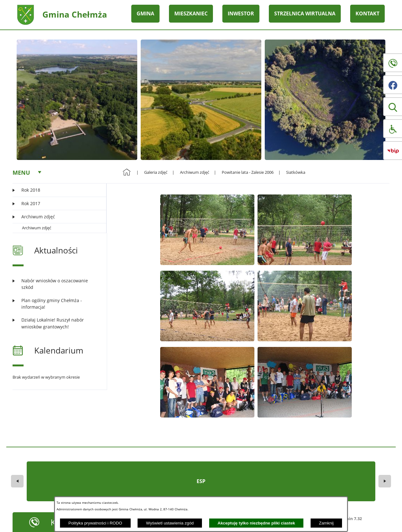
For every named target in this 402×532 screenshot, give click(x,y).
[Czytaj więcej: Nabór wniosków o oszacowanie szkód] (56, 284)
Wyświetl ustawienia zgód (170, 523)
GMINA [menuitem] (145, 13)
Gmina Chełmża (75, 14)
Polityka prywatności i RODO (95, 523)
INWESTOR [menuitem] (241, 13)
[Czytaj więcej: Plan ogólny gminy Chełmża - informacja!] (56, 304)
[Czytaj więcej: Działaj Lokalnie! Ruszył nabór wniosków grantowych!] (56, 323)
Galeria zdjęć (156, 172)
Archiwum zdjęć (37, 228)
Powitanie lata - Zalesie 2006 (248, 172)
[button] (393, 107)
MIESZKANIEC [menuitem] (191, 13)
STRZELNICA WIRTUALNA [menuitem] (305, 13)
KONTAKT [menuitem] (367, 13)
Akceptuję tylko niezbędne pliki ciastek (256, 523)
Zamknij (326, 523)
